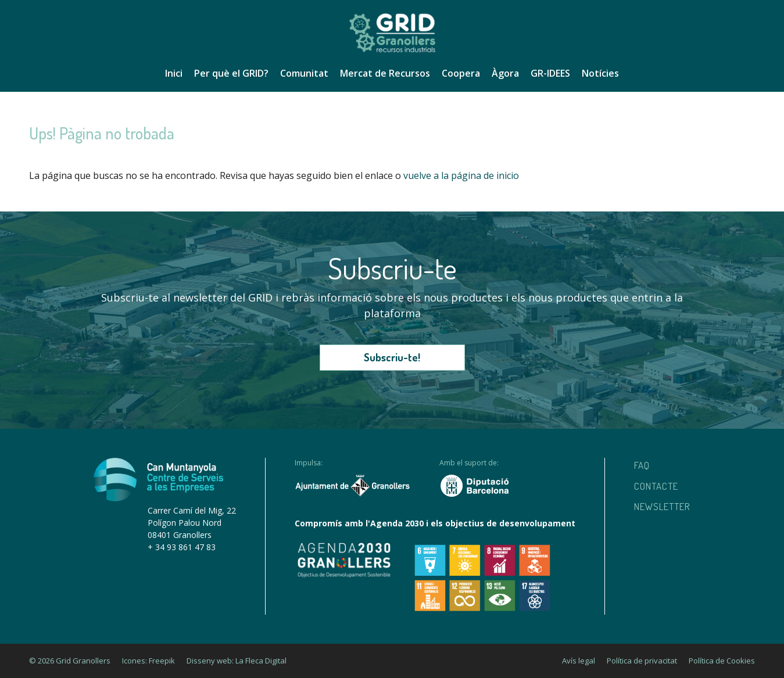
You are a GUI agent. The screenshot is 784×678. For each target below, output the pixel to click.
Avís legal (579, 661)
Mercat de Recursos (385, 73)
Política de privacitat (642, 661)
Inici (174, 73)
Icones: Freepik (148, 661)
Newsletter (662, 506)
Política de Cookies (722, 661)
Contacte (656, 486)
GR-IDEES (550, 73)
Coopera (461, 73)
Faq (642, 465)
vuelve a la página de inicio (461, 175)
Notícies (600, 73)
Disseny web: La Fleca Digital (237, 661)
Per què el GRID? (231, 73)
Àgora (505, 73)
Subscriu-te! (392, 357)
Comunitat (304, 73)
